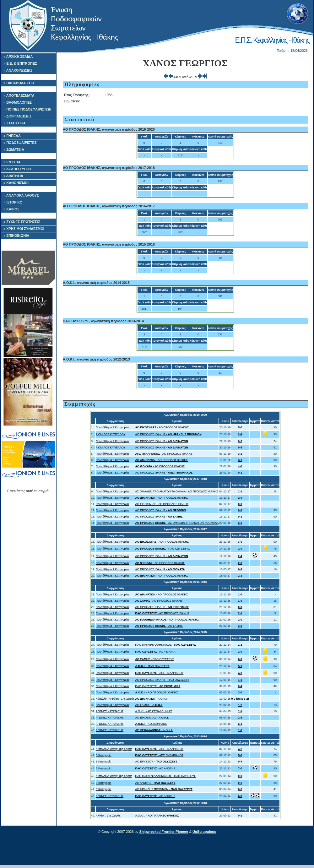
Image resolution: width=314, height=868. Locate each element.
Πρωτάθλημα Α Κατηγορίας (113, 427)
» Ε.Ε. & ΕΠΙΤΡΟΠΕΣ (20, 63)
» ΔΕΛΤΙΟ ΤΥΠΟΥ (17, 169)
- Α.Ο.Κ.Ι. (152, 699)
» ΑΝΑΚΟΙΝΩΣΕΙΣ (18, 70)
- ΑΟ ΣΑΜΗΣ (159, 626)
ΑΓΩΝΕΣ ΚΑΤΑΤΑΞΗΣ (110, 711)
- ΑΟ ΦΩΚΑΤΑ (155, 652)
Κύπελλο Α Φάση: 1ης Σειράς (114, 749)
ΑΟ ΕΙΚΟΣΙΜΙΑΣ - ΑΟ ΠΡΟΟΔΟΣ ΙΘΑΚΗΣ (162, 504)
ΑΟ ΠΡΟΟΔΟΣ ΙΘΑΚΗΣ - (168, 434)
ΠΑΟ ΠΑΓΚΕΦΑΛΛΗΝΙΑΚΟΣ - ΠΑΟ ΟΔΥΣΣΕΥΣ (166, 776)
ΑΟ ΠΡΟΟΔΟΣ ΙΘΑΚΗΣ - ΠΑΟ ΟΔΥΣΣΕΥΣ (162, 680)
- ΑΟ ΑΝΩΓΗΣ (155, 768)
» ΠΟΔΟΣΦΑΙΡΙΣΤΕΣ (20, 143)
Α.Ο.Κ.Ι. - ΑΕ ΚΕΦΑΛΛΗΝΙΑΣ (154, 711)
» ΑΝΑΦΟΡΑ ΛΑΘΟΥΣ (21, 195)
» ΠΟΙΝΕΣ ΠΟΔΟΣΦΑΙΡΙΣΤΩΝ (27, 109)
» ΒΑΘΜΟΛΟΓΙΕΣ (18, 102)
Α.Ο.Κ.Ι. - (157, 816)
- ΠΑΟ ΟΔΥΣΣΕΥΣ (163, 549)
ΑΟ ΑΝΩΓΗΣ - (155, 783)
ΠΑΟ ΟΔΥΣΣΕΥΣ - (158, 686)
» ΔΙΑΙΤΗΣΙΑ (13, 176)
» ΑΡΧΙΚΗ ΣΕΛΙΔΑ (18, 57)
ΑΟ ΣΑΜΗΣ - (149, 705)
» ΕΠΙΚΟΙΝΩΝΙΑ (16, 236)
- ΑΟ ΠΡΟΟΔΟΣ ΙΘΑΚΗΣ (162, 427)
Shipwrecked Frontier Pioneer (164, 832)
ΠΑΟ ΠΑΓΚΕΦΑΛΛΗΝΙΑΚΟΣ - (166, 645)
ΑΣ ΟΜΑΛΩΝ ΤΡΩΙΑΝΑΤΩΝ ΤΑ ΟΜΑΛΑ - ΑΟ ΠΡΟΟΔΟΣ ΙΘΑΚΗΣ (177, 491)
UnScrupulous (204, 832)
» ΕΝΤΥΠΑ (12, 162)
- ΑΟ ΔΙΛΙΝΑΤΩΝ (151, 724)
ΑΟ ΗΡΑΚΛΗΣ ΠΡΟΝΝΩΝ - (164, 789)
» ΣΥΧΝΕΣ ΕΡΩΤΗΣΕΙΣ (22, 222)
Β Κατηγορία (104, 755)
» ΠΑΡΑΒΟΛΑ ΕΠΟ (19, 83)
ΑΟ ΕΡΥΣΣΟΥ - (156, 762)
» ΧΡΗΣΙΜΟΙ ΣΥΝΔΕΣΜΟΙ (24, 229)
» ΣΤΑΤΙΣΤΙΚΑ (15, 123)
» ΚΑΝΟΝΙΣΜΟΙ (16, 183)
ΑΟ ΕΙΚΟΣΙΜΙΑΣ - (152, 718)
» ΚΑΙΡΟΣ (11, 209)
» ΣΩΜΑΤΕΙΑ (14, 149)
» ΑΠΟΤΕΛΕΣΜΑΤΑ (19, 95)
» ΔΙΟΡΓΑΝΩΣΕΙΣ (17, 116)
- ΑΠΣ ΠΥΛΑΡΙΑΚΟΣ (160, 673)
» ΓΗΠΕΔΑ (12, 136)
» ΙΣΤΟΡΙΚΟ (13, 202)
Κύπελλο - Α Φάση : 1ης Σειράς (115, 699)
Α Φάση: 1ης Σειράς (108, 816)
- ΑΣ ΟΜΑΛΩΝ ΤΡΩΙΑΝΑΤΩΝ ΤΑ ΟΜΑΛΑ (177, 523)
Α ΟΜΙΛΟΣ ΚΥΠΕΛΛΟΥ (111, 434)
